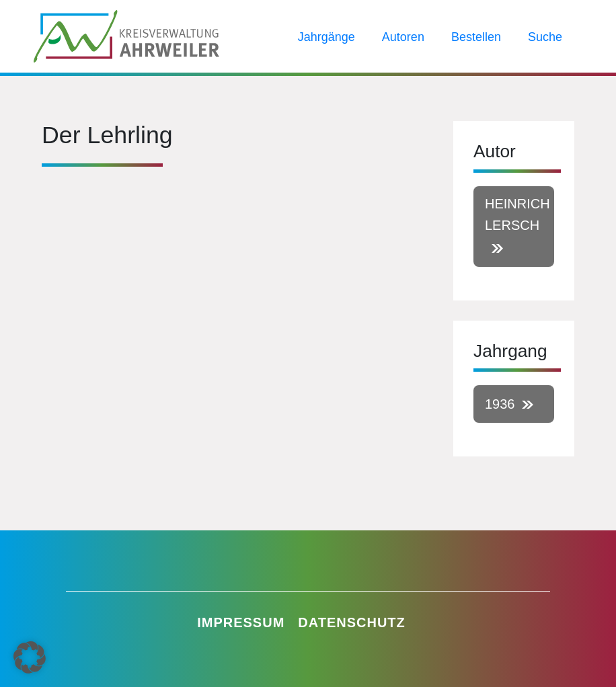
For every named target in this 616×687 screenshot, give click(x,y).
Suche (545, 37)
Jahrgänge (326, 37)
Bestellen (476, 37)
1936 (500, 404)
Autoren (403, 37)
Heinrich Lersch (517, 214)
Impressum (241, 622)
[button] (30, 657)
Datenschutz (352, 622)
